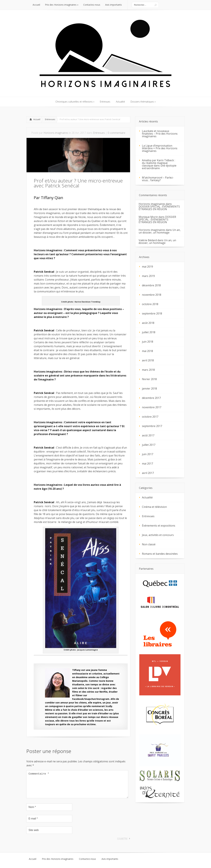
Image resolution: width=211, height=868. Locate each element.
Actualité (147, 497)
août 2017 (148, 435)
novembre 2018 (152, 295)
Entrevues (50, 119)
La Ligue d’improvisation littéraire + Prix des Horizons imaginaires (160, 148)
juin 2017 (148, 454)
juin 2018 (148, 342)
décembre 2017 (151, 398)
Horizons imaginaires (56, 133)
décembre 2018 (151, 285)
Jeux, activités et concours (158, 535)
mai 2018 (147, 351)
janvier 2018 (149, 389)
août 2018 (148, 323)
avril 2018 (148, 360)
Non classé (149, 544)
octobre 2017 (150, 417)
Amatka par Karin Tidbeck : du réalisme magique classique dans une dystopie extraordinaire (159, 164)
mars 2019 (148, 276)
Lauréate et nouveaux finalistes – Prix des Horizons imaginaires (160, 134)
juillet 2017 (149, 445)
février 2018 (149, 379)
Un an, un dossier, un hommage (160, 231)
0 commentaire (116, 133)
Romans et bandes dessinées (160, 554)
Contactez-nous (87, 864)
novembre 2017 (152, 407)
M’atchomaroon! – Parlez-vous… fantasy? (158, 179)
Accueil (37, 119)
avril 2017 (148, 473)
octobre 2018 (150, 304)
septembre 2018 (152, 313)
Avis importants (110, 864)
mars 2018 (148, 370)
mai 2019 (147, 267)
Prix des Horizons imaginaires (58, 864)
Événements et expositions (159, 526)
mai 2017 (147, 464)
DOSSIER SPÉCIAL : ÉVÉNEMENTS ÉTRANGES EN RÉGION (159, 208)
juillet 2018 (149, 332)
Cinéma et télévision (154, 507)
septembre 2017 (152, 426)
